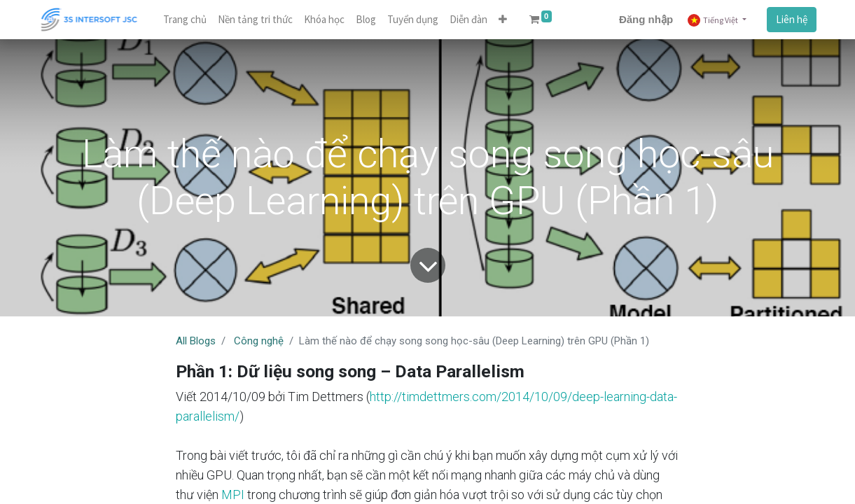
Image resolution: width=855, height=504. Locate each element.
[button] (503, 20)
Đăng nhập (646, 19)
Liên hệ (792, 19)
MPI (233, 495)
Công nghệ (259, 341)
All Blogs (196, 341)
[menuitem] (185, 20)
